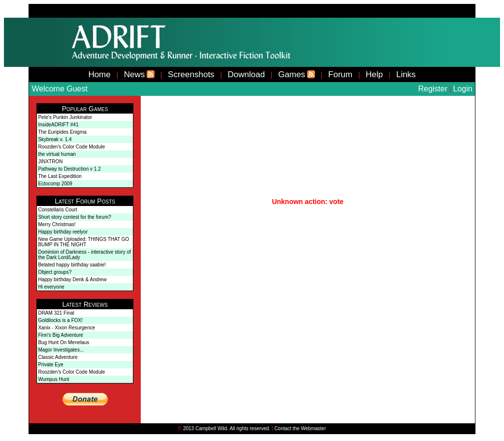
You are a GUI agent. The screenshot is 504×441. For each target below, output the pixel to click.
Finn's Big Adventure (60, 335)
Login (462, 89)
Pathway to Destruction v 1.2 (69, 169)
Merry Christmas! (57, 224)
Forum (340, 74)
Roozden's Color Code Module (71, 147)
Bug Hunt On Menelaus (63, 342)
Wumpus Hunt (53, 379)
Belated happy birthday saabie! (72, 265)
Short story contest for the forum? (74, 217)
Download (247, 74)
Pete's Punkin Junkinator (65, 117)
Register (433, 89)
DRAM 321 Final (56, 313)
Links (406, 74)
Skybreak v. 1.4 (55, 139)
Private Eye (50, 365)
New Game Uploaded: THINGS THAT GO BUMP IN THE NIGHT (83, 242)
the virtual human (57, 154)
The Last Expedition (60, 176)
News (135, 74)
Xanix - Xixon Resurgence (66, 328)
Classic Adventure (58, 357)
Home (99, 74)
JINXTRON (50, 162)
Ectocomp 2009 (55, 184)
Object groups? (55, 272)
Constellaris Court (57, 210)
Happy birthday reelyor (63, 232)
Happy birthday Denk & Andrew (72, 279)
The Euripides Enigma (62, 132)
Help (374, 74)
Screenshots (191, 74)
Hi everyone (51, 287)
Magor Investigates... (61, 350)
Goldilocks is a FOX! (60, 320)
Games (292, 74)
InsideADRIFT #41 (58, 125)
